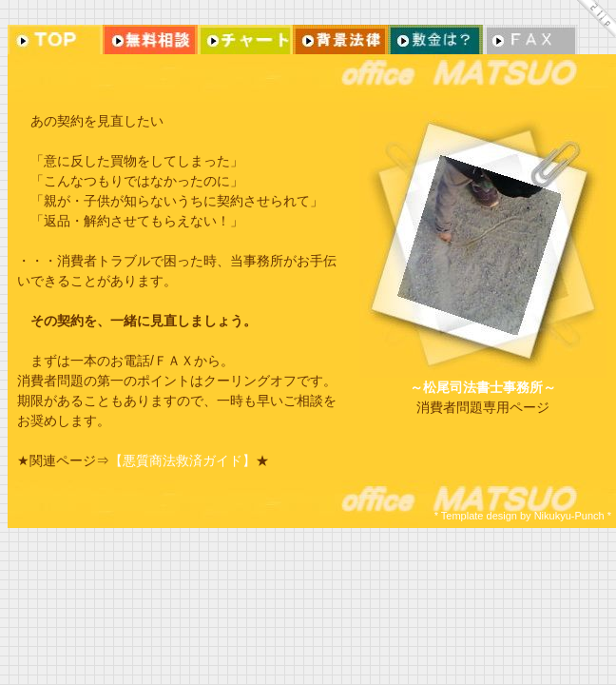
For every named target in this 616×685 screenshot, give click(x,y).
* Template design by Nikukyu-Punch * (523, 516)
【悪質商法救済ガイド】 (183, 460)
